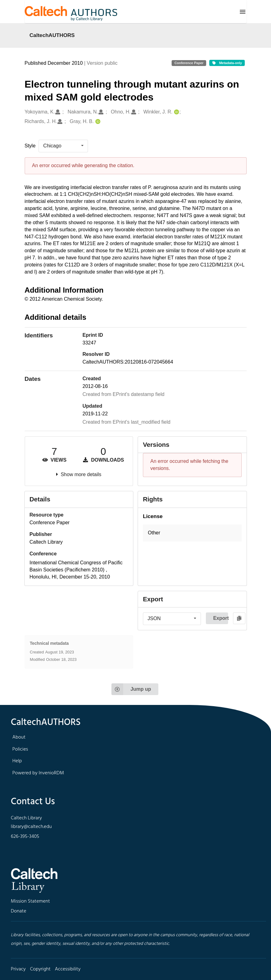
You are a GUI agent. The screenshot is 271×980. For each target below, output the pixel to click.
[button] (192, 533)
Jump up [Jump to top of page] (131, 689)
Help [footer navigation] (17, 761)
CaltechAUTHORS (52, 35)
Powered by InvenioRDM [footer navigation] (38, 773)
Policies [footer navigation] (20, 749)
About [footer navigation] (19, 737)
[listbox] (63, 146)
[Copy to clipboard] (239, 618)
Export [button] (221, 618)
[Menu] (243, 12)
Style (30, 146)
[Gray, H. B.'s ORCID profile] (97, 122)
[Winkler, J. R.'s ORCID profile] (176, 112)
